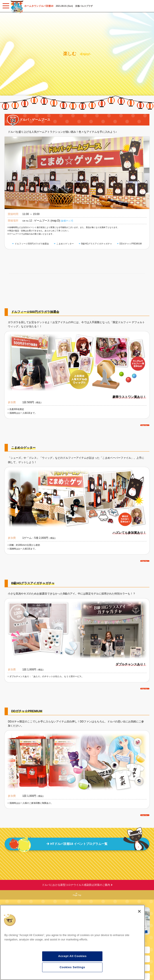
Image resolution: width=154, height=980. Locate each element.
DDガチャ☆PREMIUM (131, 244)
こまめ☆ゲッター (65, 244)
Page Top (77, 894)
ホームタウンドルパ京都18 (39, 6)
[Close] (139, 911)
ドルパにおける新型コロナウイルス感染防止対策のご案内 (76, 885)
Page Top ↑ (145, 425)
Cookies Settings (72, 967)
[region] (72, 942)
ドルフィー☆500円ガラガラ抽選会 (32, 244)
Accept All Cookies (72, 956)
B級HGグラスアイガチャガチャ (97, 244)
